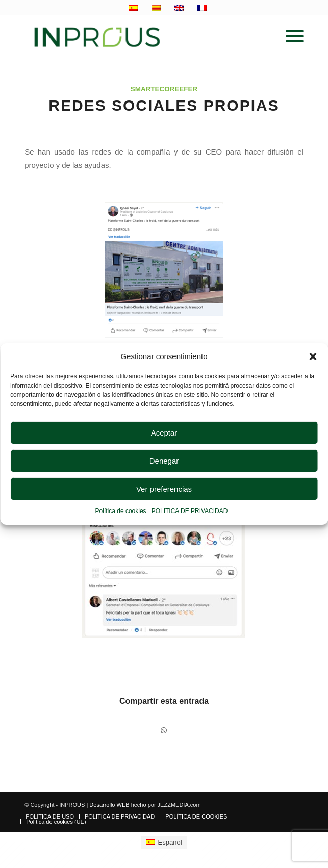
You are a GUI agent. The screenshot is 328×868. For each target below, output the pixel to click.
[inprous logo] (136, 36)
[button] (313, 356)
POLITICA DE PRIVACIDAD (190, 512)
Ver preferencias (164, 489)
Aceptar (164, 433)
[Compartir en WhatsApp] (164, 731)
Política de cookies (121, 512)
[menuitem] (289, 36)
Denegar (164, 461)
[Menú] (289, 36)
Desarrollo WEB (109, 805)
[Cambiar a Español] (164, 842)
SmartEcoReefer (164, 89)
